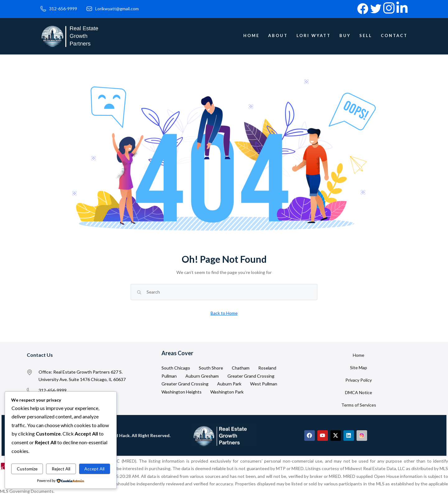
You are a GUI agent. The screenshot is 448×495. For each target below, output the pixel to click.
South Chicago (176, 368)
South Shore (211, 368)
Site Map (359, 368)
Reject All (61, 469)
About (278, 35)
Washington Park (227, 392)
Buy (345, 35)
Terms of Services (359, 405)
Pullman (169, 376)
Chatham (241, 368)
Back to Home (224, 313)
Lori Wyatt (314, 35)
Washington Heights (182, 392)
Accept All (94, 469)
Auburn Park (229, 384)
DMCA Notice (359, 392)
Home (251, 35)
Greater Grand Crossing (251, 376)
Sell (366, 35)
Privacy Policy (359, 380)
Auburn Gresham (202, 376)
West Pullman (264, 384)
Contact (394, 35)
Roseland (267, 368)
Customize (27, 469)
